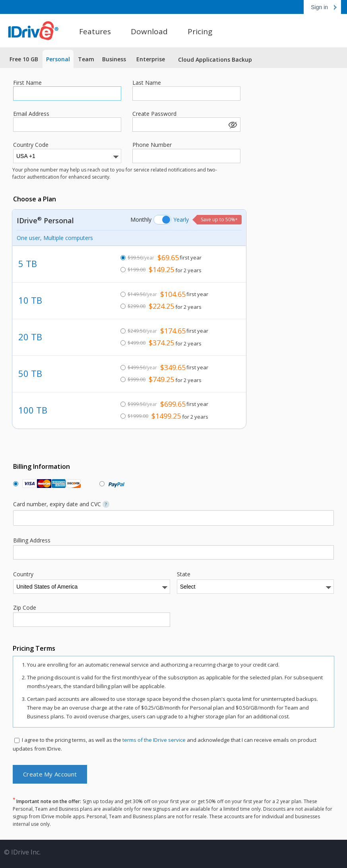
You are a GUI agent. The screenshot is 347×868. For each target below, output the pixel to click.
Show (232, 125)
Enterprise (151, 59)
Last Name (147, 83)
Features (95, 31)
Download (149, 31)
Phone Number (152, 145)
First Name (27, 83)
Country (23, 574)
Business (114, 59)
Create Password (154, 114)
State (184, 574)
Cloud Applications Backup (215, 59)
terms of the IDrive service (154, 740)
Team (86, 59)
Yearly (181, 219)
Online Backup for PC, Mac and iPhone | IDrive (34, 31)
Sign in (319, 7)
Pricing (200, 31)
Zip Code (25, 608)
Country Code (31, 145)
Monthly (141, 219)
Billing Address (32, 540)
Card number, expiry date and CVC (61, 504)
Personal (58, 59)
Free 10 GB (24, 59)
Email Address (31, 114)
